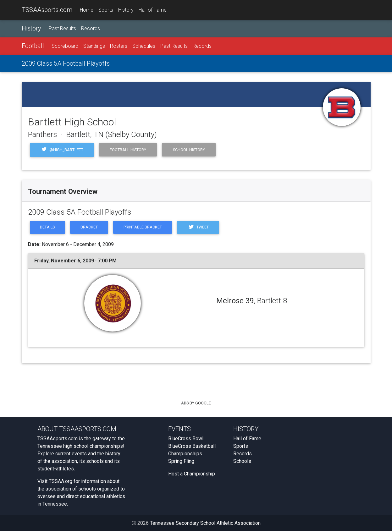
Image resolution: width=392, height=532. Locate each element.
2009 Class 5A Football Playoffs (66, 64)
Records (91, 29)
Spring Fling (181, 462)
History (126, 10)
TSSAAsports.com (47, 10)
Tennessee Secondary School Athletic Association (205, 524)
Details (48, 228)
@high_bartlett (62, 150)
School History (189, 150)
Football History (128, 150)
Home (87, 10)
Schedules (144, 46)
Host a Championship (192, 475)
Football (33, 46)
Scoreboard (65, 46)
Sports (106, 10)
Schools (242, 462)
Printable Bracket (145, 228)
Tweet (202, 228)
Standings (94, 46)
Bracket (91, 228)
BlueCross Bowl (186, 439)
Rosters (119, 46)
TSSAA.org (61, 482)
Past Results (62, 29)
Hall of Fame (153, 10)
